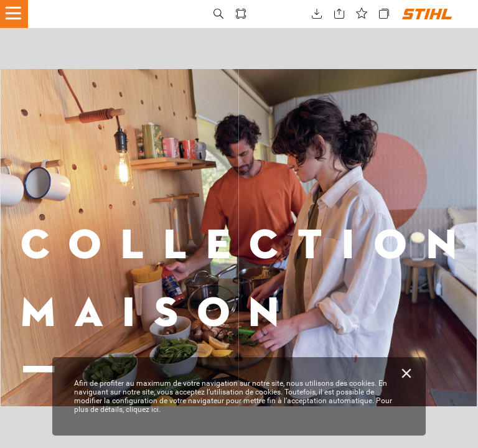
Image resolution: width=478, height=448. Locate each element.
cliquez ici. (143, 409)
